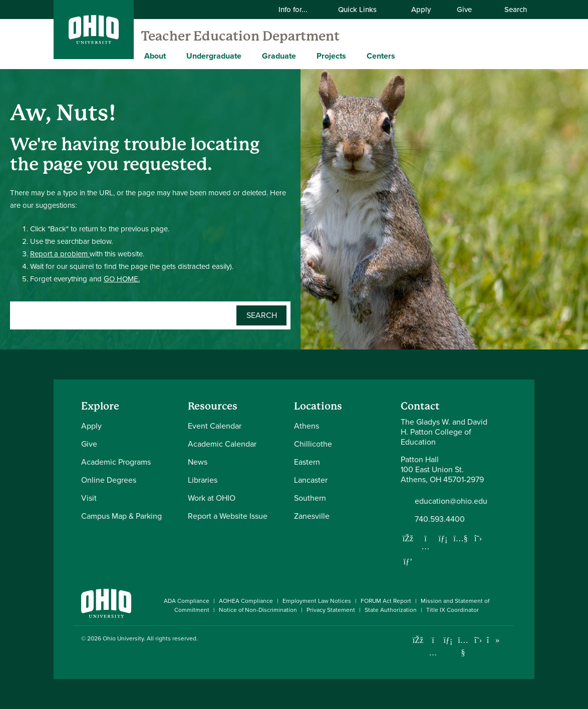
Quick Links (364, 10)
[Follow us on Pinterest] (408, 561)
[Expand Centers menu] (403, 56)
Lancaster (311, 480)
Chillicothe (313, 444)
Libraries (203, 480)
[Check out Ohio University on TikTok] (493, 640)
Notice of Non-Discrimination (258, 610)
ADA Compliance (187, 601)
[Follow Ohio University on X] (478, 640)
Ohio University (123, 638)
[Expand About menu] (173, 56)
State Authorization (391, 610)
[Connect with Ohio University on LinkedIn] (448, 640)
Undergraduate (214, 56)
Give (464, 10)
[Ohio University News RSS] (508, 640)
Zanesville (312, 516)
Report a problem (60, 254)
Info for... (299, 10)
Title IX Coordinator (453, 610)
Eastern (307, 462)
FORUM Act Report (386, 601)
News (198, 462)
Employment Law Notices (317, 601)
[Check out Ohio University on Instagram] (433, 653)
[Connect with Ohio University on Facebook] (418, 640)
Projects (331, 56)
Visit (89, 498)
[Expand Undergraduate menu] (249, 56)
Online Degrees (109, 480)
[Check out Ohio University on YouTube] (463, 646)
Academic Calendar (222, 444)
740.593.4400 (440, 519)
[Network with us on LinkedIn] (443, 538)
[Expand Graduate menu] (304, 56)
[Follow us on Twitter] (478, 538)
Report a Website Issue (228, 516)
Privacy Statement (331, 610)
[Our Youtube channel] (461, 538)
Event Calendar (215, 426)
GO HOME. (122, 279)
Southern (310, 498)
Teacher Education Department (240, 36)
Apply (421, 10)
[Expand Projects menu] (354, 56)
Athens (307, 426)
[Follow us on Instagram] (426, 546)
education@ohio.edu (451, 501)
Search (510, 10)
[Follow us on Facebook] (408, 538)
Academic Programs (116, 462)
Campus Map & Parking (121, 516)
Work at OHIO (212, 498)
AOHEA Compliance (246, 601)
